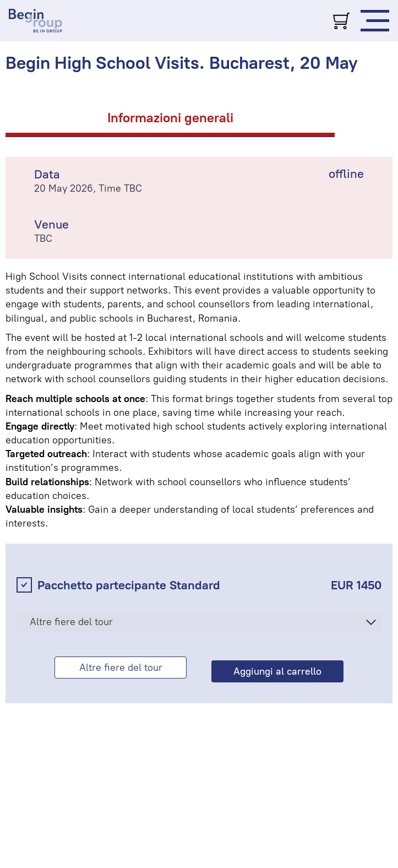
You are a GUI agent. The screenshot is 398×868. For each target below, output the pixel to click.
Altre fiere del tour (71, 622)
